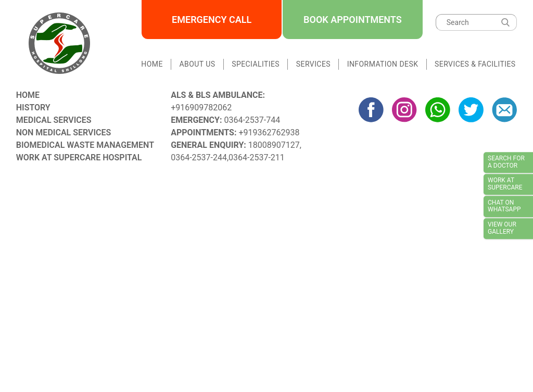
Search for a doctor (506, 162)
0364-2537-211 (257, 157)
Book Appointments (353, 20)
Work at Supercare (505, 184)
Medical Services (54, 120)
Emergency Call (212, 20)
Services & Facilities (475, 64)
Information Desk (383, 64)
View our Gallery (502, 228)
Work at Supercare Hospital (79, 157)
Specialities (256, 64)
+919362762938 (269, 132)
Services (313, 64)
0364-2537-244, (200, 157)
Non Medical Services (64, 132)
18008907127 (274, 145)
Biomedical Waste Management (85, 145)
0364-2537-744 (252, 120)
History (33, 108)
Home (152, 64)
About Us (198, 64)
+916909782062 (201, 108)
